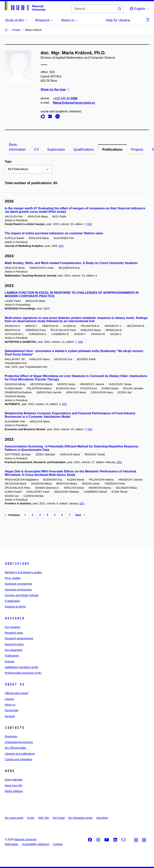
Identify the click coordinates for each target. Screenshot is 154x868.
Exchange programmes (18, 584)
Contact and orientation (18, 759)
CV (37, 150)
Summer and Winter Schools (22, 595)
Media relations (14, 791)
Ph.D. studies (13, 578)
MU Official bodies (15, 748)
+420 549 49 (65, 98)
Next (80, 515)
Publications (112, 150)
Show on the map (55, 90)
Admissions (17, 564)
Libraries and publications (20, 754)
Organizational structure (19, 742)
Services (10, 716)
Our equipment (14, 650)
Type (8, 162)
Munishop (102, 818)
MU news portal (14, 818)
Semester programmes (18, 590)
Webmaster (11, 844)
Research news (14, 633)
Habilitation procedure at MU (22, 667)
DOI (89, 224)
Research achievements (19, 638)
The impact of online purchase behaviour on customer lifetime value (54, 233)
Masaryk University (25, 839)
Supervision (56, 150)
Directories (11, 736)
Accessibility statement (36, 844)
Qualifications (84, 150)
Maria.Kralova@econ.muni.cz (74, 103)
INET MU (44, 818)
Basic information (17, 147)
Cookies (58, 844)
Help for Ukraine (118, 20)
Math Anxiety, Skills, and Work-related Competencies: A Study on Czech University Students (71, 263)
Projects (137, 150)
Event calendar (14, 780)
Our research (13, 627)
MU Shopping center (81, 818)
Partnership (12, 710)
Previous (12, 515)
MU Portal (59, 818)
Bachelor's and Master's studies (23, 572)
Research (15, 618)
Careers (9, 699)
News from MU (14, 785)
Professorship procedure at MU (23, 673)
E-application (12, 601)
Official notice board (16, 693)
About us (15, 684)
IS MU (31, 818)
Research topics (14, 644)
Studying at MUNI (15, 607)
